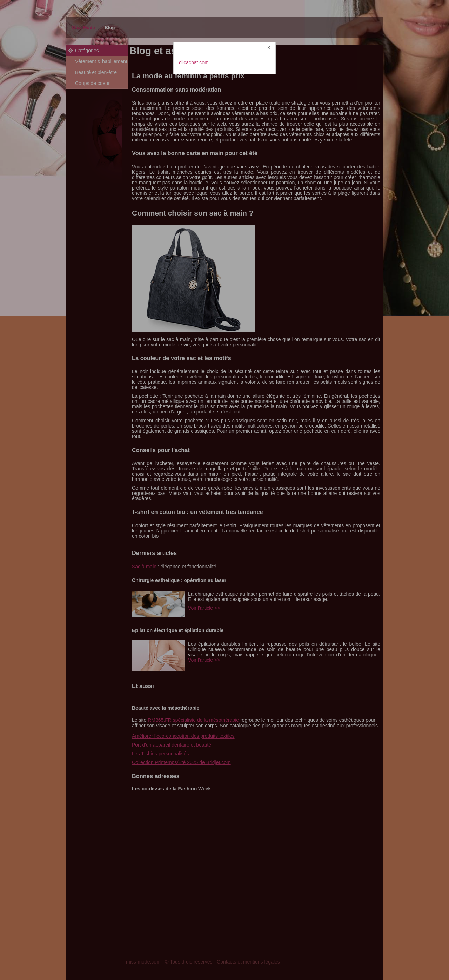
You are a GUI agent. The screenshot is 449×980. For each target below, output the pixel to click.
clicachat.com (194, 62)
